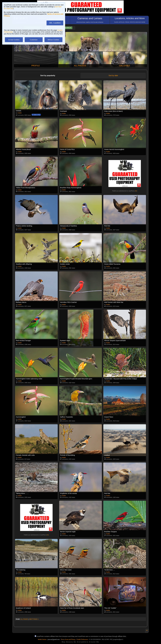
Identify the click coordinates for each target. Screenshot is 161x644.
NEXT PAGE (34, 619)
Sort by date (113, 76)
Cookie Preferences (82, 639)
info (136, 191)
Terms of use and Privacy (68, 639)
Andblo (20, 113)
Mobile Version (42, 639)
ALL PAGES (24, 619)
